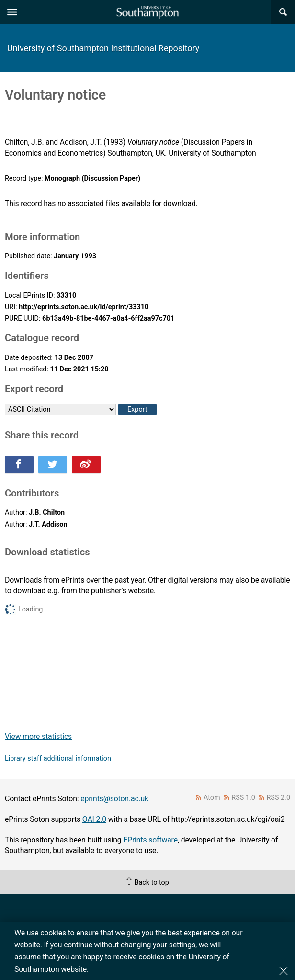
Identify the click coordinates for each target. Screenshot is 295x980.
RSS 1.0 (243, 798)
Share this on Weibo (86, 464)
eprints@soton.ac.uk (114, 799)
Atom (212, 798)
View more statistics (38, 736)
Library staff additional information (58, 758)
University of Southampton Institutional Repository (103, 48)
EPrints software (150, 840)
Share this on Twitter (53, 464)
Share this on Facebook (19, 464)
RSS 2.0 (279, 798)
